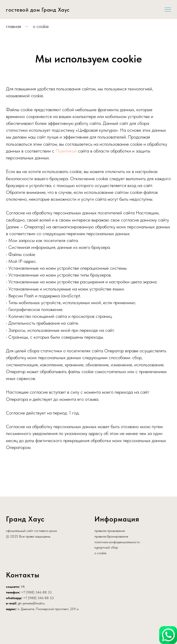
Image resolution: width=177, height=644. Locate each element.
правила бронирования (111, 536)
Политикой (66, 151)
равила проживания (110, 531)
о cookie (41, 26)
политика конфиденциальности (117, 542)
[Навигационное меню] (168, 10)
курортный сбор (106, 547)
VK (23, 587)
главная (14, 26)
